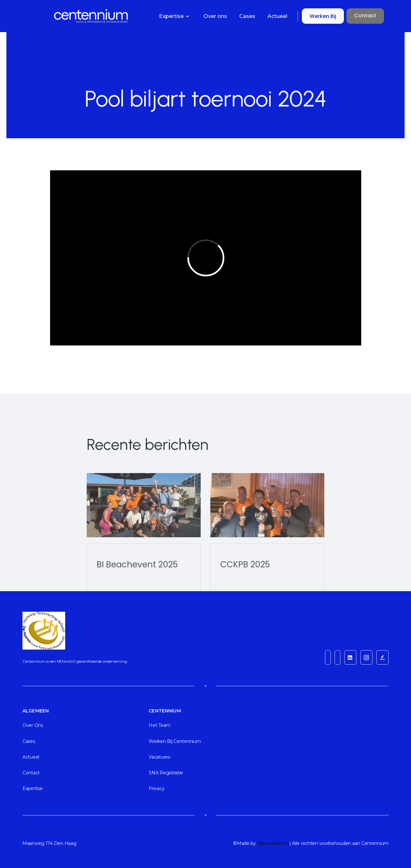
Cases (247, 16)
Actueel (277, 16)
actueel (31, 757)
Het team (160, 725)
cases (29, 741)
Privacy (157, 788)
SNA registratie (166, 773)
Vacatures (159, 757)
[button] (175, 16)
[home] (59, 16)
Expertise (32, 788)
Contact (365, 16)
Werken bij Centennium (175, 741)
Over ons (215, 16)
